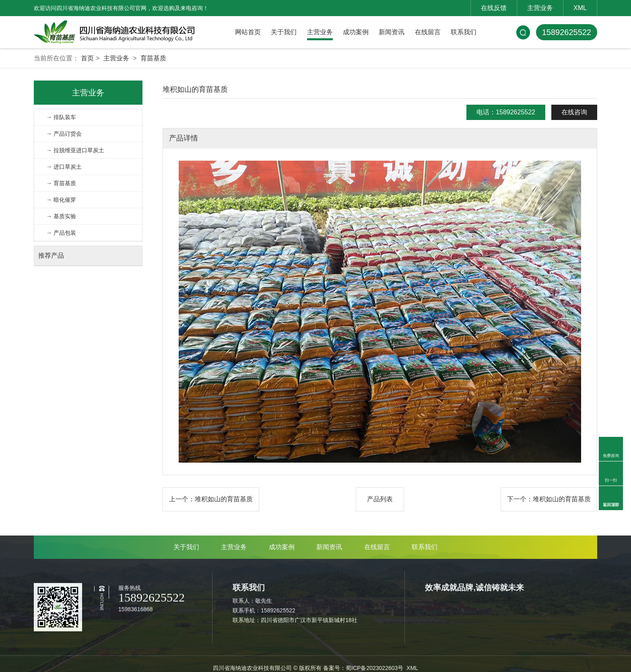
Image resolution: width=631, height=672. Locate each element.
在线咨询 (574, 112)
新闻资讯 (392, 32)
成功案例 (356, 32)
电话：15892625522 (506, 112)
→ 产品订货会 (64, 134)
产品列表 (380, 499)
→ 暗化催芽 (61, 200)
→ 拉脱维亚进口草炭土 (75, 150)
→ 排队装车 (61, 117)
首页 (87, 58)
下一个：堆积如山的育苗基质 (549, 499)
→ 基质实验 (61, 216)
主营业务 (540, 8)
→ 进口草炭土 (64, 167)
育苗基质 (153, 58)
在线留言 (428, 32)
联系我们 (464, 32)
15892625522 (567, 32)
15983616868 (136, 609)
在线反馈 (494, 8)
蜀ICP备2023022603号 (374, 668)
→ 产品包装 (61, 233)
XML (580, 8)
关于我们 (284, 32)
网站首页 (248, 32)
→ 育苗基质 (61, 183)
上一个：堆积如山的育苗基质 (211, 499)
